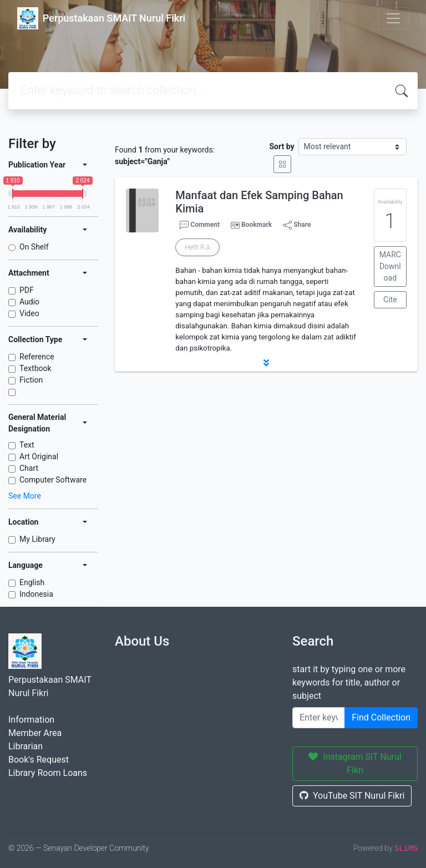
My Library (37, 539)
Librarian (26, 746)
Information (31, 720)
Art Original (39, 456)
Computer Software (53, 480)
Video (29, 313)
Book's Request (39, 760)
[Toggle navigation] (393, 18)
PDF (27, 290)
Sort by (282, 146)
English (32, 582)
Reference (37, 357)
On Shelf (34, 247)
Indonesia (36, 594)
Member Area (35, 733)
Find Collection (381, 717)
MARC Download (390, 266)
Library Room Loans (48, 773)
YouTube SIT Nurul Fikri (352, 796)
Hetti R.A (197, 247)
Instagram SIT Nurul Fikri (355, 763)
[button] (266, 363)
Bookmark (257, 225)
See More (25, 496)
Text (27, 445)
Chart (29, 468)
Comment (200, 225)
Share (297, 225)
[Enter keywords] (319, 718)
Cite (390, 300)
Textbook (35, 368)
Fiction (31, 380)
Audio (29, 302)
